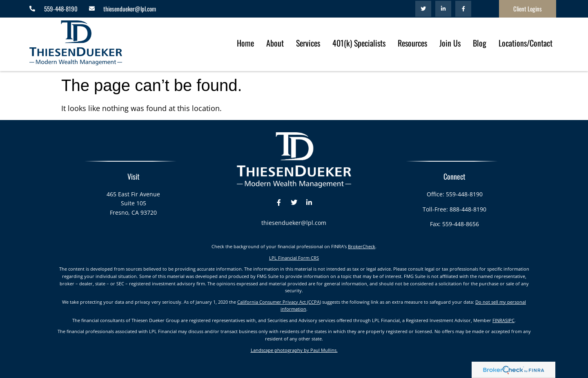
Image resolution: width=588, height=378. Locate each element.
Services (308, 43)
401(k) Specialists (359, 43)
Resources (412, 43)
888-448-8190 (468, 209)
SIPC (510, 320)
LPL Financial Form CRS (294, 258)
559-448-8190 (464, 194)
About (275, 43)
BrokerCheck (362, 246)
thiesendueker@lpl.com (294, 223)
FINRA (499, 320)
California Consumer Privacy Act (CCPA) (279, 302)
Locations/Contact (526, 43)
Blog (480, 43)
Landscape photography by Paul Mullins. (294, 350)
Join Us (450, 43)
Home (245, 43)
